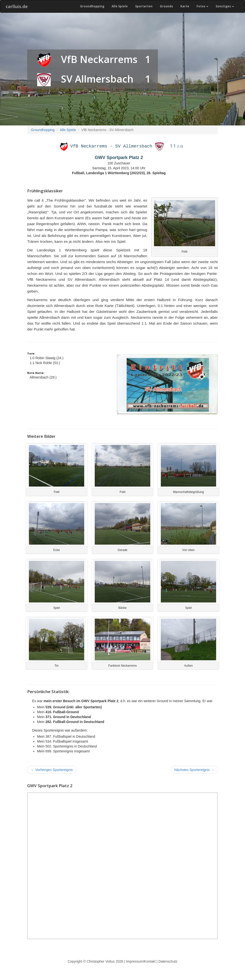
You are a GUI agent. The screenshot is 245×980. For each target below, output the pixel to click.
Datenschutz (168, 961)
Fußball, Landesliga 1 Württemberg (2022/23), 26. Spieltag (119, 173)
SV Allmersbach (97, 79)
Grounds (166, 6)
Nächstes (194, 770)
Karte (185, 6)
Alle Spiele (120, 6)
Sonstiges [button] (225, 6)
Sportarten (144, 6)
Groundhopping (92, 6)
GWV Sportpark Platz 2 (119, 158)
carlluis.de (17, 6)
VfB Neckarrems (99, 59)
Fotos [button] (202, 6)
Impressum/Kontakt (141, 961)
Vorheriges (52, 770)
